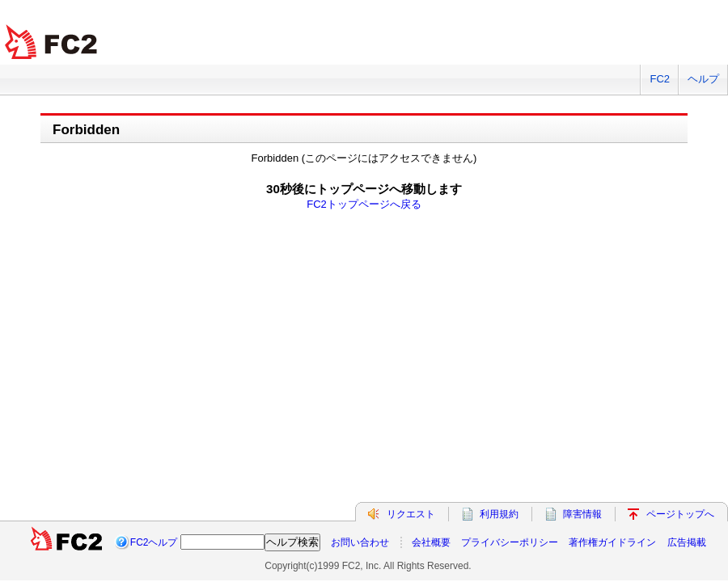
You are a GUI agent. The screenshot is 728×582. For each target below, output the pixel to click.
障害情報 (582, 514)
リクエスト (411, 514)
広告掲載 (687, 542)
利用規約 (499, 514)
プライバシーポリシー (510, 542)
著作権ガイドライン (612, 542)
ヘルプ (703, 79)
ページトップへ (680, 514)
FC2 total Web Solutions (53, 42)
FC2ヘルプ (154, 542)
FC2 (660, 79)
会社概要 (431, 542)
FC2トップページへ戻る (364, 204)
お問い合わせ (360, 542)
